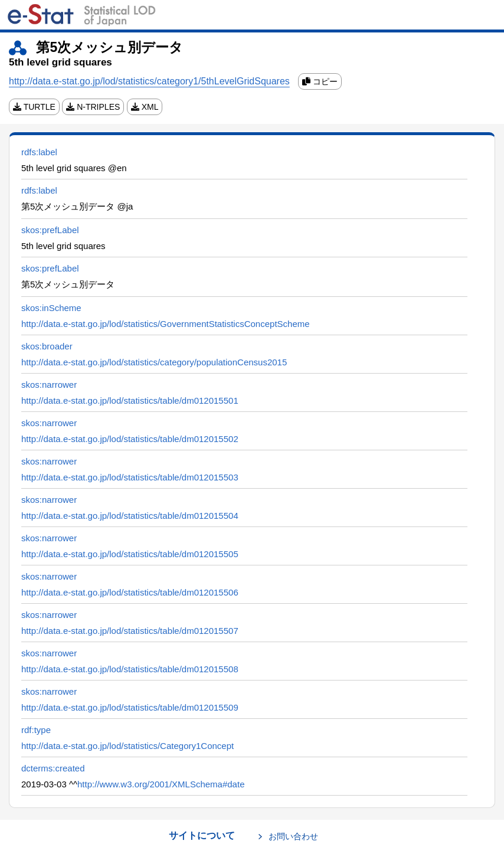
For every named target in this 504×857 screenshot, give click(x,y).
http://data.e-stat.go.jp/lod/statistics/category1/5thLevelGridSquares (149, 81)
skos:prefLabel (50, 230)
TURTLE (34, 107)
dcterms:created (53, 768)
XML (145, 107)
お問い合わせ (293, 836)
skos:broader (47, 346)
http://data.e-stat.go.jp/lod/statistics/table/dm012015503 (130, 477)
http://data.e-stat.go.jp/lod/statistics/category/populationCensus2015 (154, 362)
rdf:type (36, 730)
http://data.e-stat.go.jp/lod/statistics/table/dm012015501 (130, 400)
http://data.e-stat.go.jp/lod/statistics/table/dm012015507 (130, 631)
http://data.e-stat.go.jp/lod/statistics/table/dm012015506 (130, 592)
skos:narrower (49, 385)
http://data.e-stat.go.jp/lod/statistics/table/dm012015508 (130, 669)
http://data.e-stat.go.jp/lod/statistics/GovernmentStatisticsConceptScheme (166, 324)
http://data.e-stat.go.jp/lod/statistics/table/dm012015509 (130, 707)
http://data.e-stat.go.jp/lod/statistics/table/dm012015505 (130, 554)
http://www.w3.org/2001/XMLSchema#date (161, 784)
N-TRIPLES (93, 107)
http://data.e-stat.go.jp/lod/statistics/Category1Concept (127, 746)
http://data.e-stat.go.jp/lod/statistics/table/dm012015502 (130, 439)
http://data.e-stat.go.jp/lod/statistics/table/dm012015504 (130, 516)
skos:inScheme (51, 308)
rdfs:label (39, 152)
